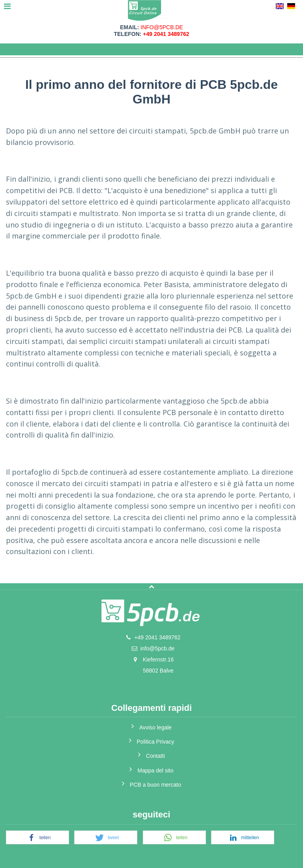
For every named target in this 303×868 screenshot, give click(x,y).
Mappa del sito (155, 770)
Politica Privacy (156, 742)
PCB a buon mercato (155, 785)
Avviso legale (155, 727)
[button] (37, 838)
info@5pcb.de (162, 27)
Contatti (155, 756)
